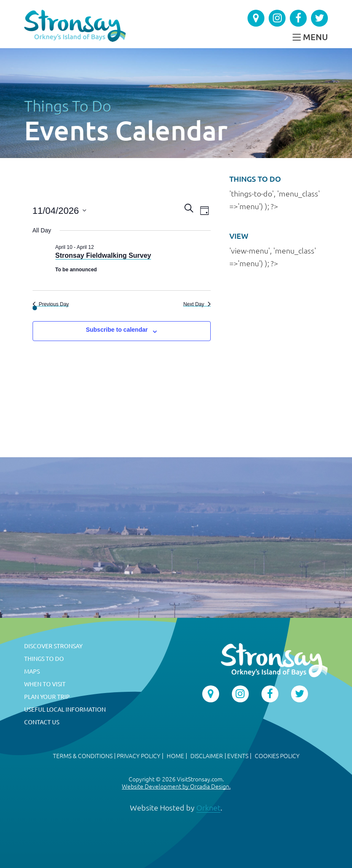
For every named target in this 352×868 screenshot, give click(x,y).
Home (175, 756)
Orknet (208, 808)
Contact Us (42, 722)
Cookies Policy (277, 756)
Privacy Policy (139, 756)
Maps (32, 671)
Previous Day (51, 304)
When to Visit (45, 684)
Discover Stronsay (53, 646)
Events (238, 756)
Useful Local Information (65, 710)
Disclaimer (207, 756)
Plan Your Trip (47, 697)
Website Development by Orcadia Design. (176, 786)
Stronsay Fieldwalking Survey (103, 255)
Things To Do (68, 106)
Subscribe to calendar (117, 330)
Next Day (197, 304)
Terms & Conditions (83, 756)
